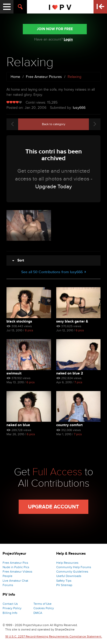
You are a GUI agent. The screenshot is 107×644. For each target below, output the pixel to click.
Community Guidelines (72, 572)
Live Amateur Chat (15, 581)
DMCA (38, 613)
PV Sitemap (64, 585)
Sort (18, 260)
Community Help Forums (74, 567)
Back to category (54, 124)
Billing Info (10, 613)
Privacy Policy (12, 608)
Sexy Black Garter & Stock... (72, 321)
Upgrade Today (53, 187)
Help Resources (67, 563)
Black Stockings (19, 321)
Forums (8, 585)
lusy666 (79, 108)
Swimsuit (14, 373)
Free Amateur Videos (17, 572)
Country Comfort (69, 425)
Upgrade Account (53, 507)
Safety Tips (64, 581)
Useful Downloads (69, 576)
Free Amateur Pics (15, 563)
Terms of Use (42, 604)
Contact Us (10, 604)
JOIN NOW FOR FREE (55, 29)
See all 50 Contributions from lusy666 (54, 272)
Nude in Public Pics (16, 567)
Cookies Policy (44, 608)
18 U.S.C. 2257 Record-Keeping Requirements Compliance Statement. (54, 636)
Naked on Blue (18, 425)
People (8, 576)
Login (68, 39)
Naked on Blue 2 (70, 373)
